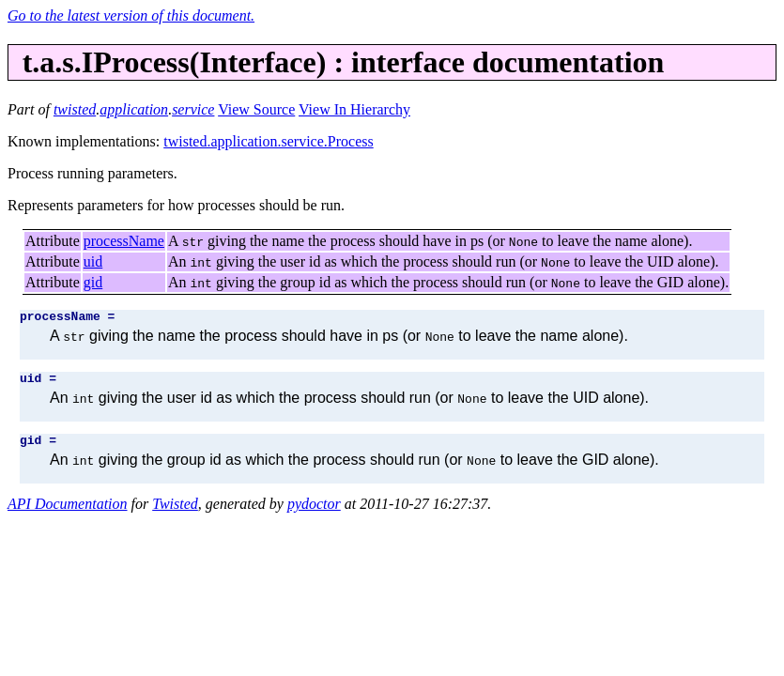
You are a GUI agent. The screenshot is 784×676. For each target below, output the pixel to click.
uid (93, 261)
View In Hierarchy (354, 109)
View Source (256, 109)
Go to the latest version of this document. (131, 15)
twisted (75, 109)
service (193, 109)
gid (93, 282)
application (134, 109)
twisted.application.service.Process (269, 141)
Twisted (175, 512)
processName (124, 241)
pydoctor (314, 512)
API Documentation (68, 512)
